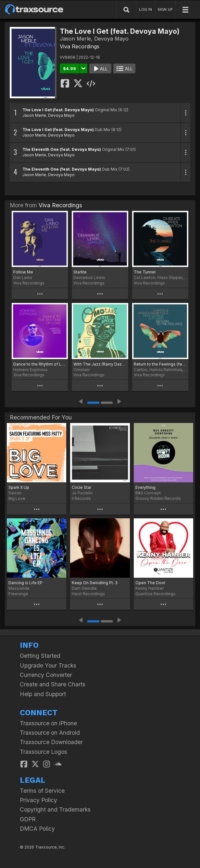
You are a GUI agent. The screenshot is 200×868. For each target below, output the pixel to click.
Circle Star (81, 487)
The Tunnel (145, 272)
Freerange (18, 594)
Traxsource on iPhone (48, 723)
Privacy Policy (38, 800)
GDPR (28, 819)
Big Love (17, 498)
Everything (145, 487)
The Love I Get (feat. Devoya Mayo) (58, 110)
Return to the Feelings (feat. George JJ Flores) (160, 364)
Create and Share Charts (53, 684)
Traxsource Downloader (51, 742)
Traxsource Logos (44, 752)
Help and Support (43, 694)
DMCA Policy (37, 829)
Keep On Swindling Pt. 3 (95, 583)
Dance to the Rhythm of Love (40, 364)
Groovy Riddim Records (158, 498)
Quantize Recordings (156, 594)
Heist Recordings (88, 594)
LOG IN (145, 9)
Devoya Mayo (61, 115)
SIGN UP (165, 9)
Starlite (80, 272)
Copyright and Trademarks (55, 809)
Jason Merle (34, 115)
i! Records (81, 498)
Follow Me (23, 272)
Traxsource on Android (50, 733)
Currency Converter (46, 675)
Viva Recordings (80, 46)
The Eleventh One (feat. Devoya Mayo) (62, 149)
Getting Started (40, 656)
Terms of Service (42, 791)
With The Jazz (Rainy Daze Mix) (100, 364)
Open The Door (150, 583)
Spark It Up (19, 487)
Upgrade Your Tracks (48, 665)
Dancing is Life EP (25, 583)
